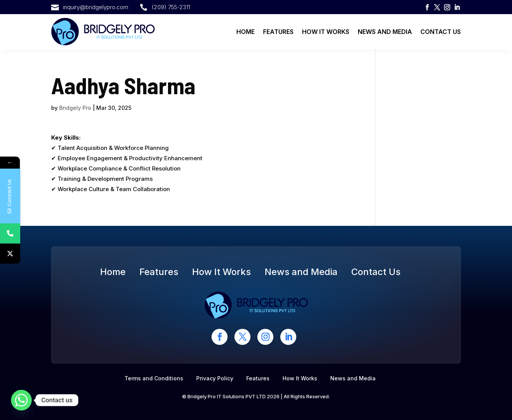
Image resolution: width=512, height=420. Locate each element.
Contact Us (441, 32)
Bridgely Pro (75, 108)
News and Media (385, 32)
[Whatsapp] (21, 400)
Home (246, 32)
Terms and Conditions (154, 378)
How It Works (326, 32)
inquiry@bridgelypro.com (96, 7)
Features (278, 32)
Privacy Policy (215, 378)
